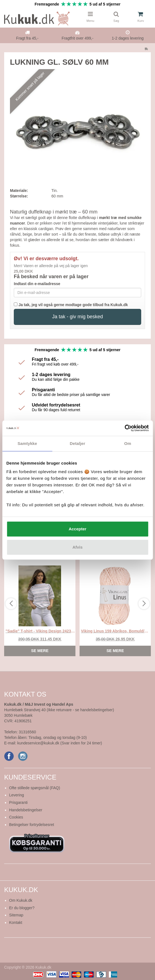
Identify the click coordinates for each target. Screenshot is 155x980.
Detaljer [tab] (78, 443)
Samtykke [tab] (27, 443)
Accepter (77, 529)
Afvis (77, 547)
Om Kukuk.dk (21, 900)
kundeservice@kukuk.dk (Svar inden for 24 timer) (60, 743)
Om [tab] (128, 443)
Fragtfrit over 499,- (77, 38)
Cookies (16, 817)
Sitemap (16, 915)
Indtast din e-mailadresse (37, 284)
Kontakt (16, 922)
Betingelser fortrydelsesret (32, 825)
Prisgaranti (18, 802)
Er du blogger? (22, 908)
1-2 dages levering (128, 38)
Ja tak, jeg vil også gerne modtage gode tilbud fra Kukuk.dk (71, 305)
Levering (17, 795)
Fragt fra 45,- (27, 38)
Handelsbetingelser (26, 810)
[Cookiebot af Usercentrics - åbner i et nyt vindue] (124, 428)
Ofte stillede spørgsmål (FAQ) (35, 788)
